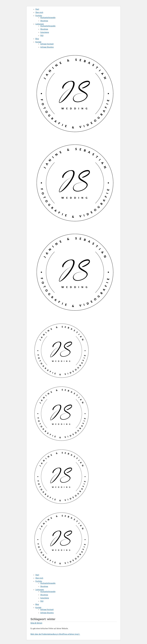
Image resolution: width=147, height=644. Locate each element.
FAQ (42, 36)
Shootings (44, 21)
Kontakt (38, 42)
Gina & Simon (36, 623)
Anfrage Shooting (47, 47)
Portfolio (39, 16)
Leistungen (40, 24)
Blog (37, 39)
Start (37, 9)
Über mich (39, 12)
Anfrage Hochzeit (47, 44)
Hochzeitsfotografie (48, 18)
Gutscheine (45, 32)
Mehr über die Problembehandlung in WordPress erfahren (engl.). (55, 634)
